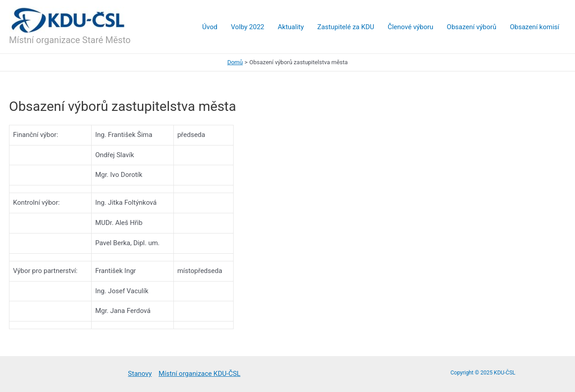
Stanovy (140, 374)
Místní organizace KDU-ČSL (199, 374)
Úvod (210, 27)
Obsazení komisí (535, 27)
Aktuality (291, 27)
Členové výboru (411, 27)
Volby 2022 (248, 27)
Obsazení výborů (472, 27)
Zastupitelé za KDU (346, 27)
